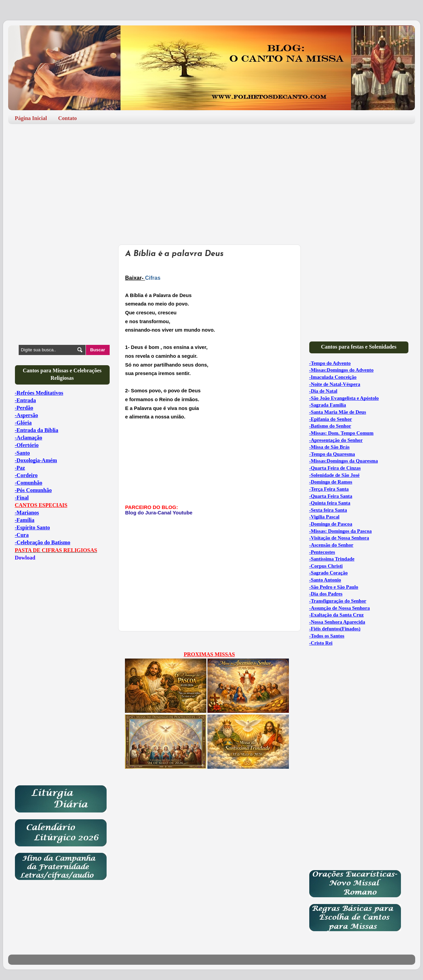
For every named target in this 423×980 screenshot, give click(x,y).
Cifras (153, 278)
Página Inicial (31, 118)
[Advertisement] (212, 182)
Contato (67, 118)
